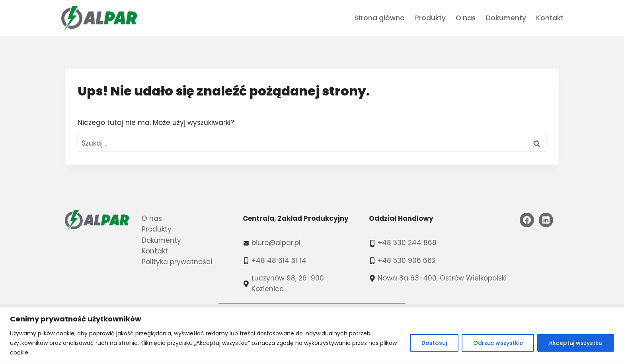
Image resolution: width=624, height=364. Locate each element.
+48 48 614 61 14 (279, 261)
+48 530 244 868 (407, 243)
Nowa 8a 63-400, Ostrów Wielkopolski (442, 278)
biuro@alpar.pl (276, 243)
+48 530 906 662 (407, 261)
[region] (312, 336)
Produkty (430, 18)
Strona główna (379, 18)
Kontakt (550, 18)
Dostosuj (434, 343)
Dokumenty (506, 18)
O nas (466, 18)
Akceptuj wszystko (576, 343)
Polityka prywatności (177, 262)
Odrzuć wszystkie (498, 343)
